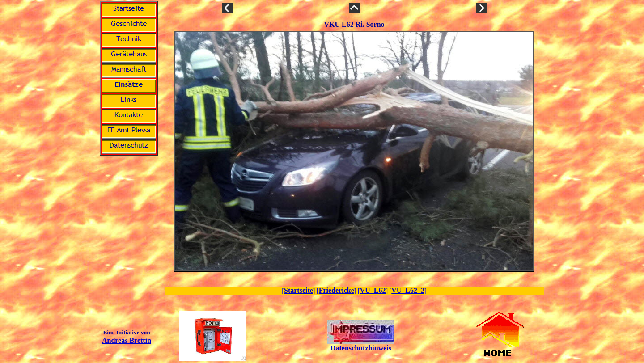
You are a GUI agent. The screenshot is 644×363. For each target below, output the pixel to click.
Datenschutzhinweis (361, 348)
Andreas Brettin (127, 340)
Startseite (299, 290)
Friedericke (337, 290)
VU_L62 (373, 290)
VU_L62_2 (408, 290)
